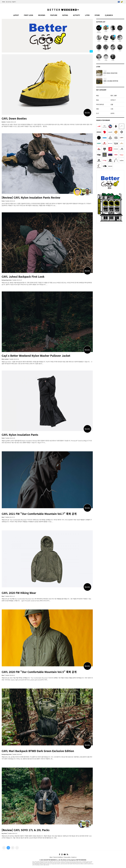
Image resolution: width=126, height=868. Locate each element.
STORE (97, 15)
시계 (112, 109)
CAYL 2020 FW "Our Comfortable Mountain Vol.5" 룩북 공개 (39, 672)
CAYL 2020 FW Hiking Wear (19, 593)
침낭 (98, 100)
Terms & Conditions (58, 857)
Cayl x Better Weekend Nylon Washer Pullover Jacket (36, 356)
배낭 (98, 95)
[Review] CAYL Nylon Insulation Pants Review (31, 197)
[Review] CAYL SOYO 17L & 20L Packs (26, 830)
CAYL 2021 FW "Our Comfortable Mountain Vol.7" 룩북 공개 (39, 514)
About (51, 857)
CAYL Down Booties (14, 118)
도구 (98, 113)
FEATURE (54, 15)
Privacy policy (67, 857)
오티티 (112, 113)
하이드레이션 (100, 104)
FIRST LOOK (28, 15)
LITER (87, 15)
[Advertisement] (110, 235)
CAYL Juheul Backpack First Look (23, 276)
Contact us (74, 857)
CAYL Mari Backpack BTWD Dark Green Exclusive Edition (38, 751)
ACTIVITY (76, 15)
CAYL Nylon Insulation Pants (20, 435)
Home (4, 2)
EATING (65, 15)
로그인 (7, 2)
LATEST (16, 15)
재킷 (98, 109)
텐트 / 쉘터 (114, 95)
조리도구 (113, 100)
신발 (112, 104)
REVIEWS (42, 15)
